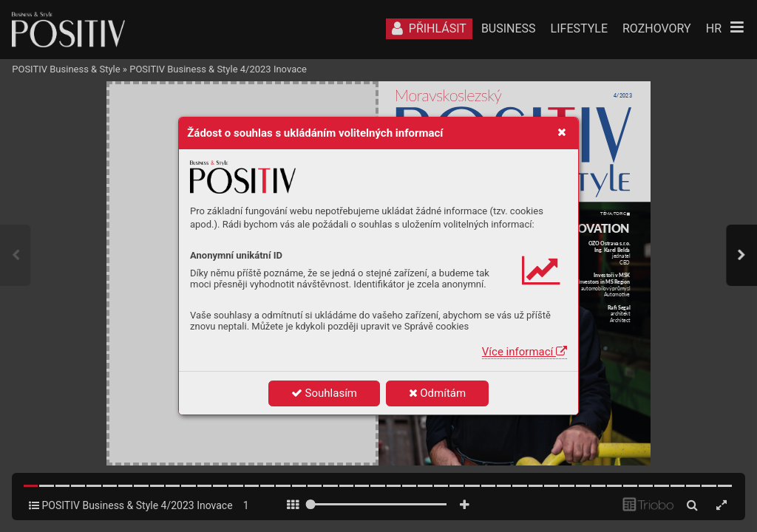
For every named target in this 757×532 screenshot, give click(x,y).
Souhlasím (324, 393)
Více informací (525, 352)
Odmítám (438, 393)
